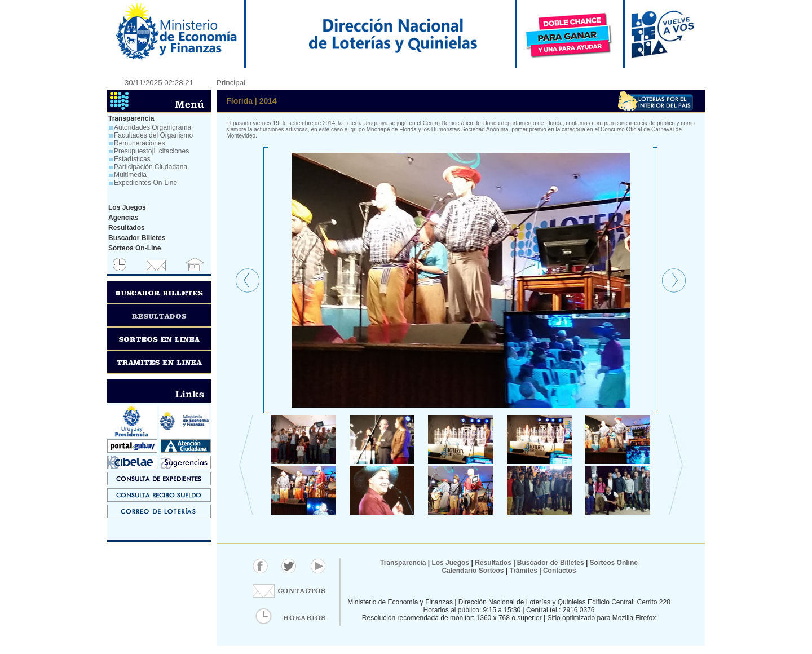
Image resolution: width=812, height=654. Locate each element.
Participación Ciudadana (151, 167)
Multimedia (130, 175)
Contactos (559, 571)
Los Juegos (451, 563)
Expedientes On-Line (145, 183)
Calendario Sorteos (473, 571)
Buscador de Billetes (551, 563)
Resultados (493, 563)
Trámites (522, 571)
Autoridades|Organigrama (153, 127)
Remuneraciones (140, 143)
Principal (231, 83)
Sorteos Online (614, 563)
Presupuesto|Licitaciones (151, 151)
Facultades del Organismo (153, 135)
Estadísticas (132, 159)
